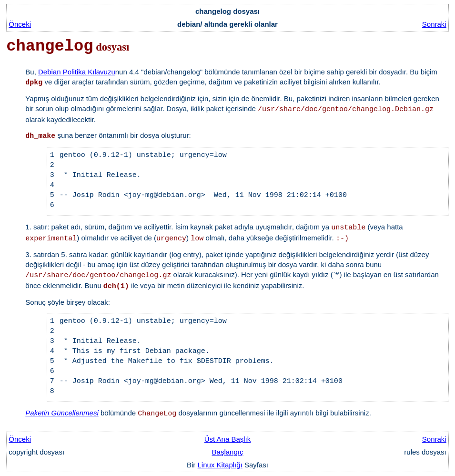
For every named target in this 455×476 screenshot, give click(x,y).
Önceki (20, 24)
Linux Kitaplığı (220, 465)
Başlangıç (228, 452)
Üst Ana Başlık (228, 439)
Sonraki (434, 24)
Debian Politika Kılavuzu (77, 72)
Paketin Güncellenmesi (62, 413)
